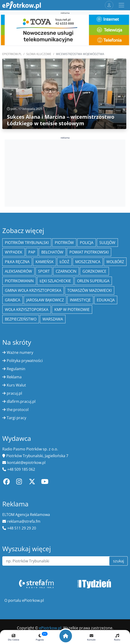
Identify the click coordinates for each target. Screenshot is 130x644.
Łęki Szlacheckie (55, 281)
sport (44, 271)
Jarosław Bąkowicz (45, 300)
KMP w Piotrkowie (72, 310)
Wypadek (14, 252)
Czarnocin (66, 271)
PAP (32, 252)
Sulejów (107, 243)
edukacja (106, 300)
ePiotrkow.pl (12, 54)
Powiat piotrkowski (89, 252)
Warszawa (53, 319)
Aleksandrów (18, 271)
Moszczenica (88, 262)
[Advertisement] (65, 172)
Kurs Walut (16, 385)
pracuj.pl (14, 393)
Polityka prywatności (25, 361)
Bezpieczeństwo (21, 319)
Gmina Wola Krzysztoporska (33, 290)
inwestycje (80, 300)
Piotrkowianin (19, 281)
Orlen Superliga (93, 281)
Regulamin (16, 369)
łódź (64, 262)
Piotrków (64, 243)
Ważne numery (20, 352)
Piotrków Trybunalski (27, 243)
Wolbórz (115, 262)
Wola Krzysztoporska (27, 310)
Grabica (13, 300)
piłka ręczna (17, 262)
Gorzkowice (94, 271)
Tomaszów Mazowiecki (89, 290)
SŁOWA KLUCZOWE (39, 54)
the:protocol (18, 410)
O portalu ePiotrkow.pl (24, 600)
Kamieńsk (45, 262)
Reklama (14, 377)
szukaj (119, 561)
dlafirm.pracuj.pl (21, 401)
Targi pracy (16, 418)
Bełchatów (52, 252)
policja (87, 243)
